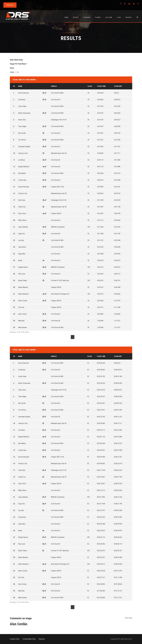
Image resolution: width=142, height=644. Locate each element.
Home (66, 17)
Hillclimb (109, 17)
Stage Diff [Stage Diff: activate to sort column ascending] (118, 86)
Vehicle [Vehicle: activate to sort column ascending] (54, 86)
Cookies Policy (15, 639)
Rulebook (42, 639)
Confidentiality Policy (29, 639)
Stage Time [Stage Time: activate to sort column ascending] (101, 86)
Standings (87, 17)
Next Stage (129, 618)
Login (119, 17)
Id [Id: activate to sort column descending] (14, 86)
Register (128, 17)
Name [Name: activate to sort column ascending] (20, 86)
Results (76, 17)
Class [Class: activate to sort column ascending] (90, 86)
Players (98, 17)
